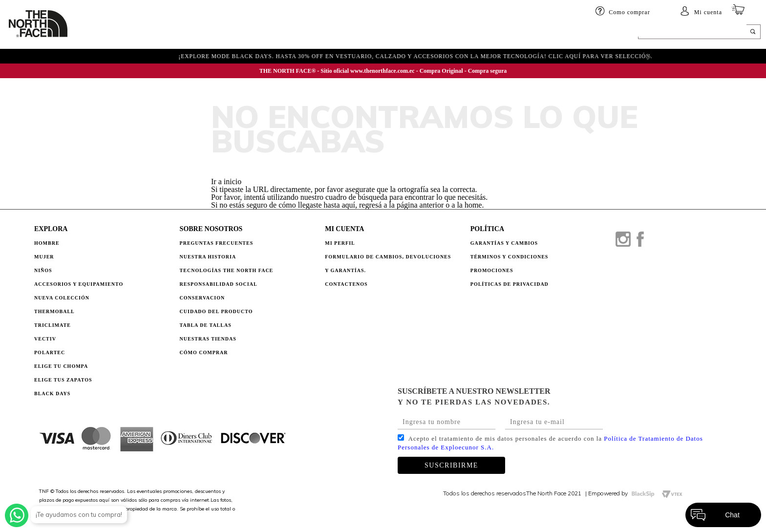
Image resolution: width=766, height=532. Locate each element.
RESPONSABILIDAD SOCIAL (219, 284)
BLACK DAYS (526, 33)
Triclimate (53, 325)
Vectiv (45, 339)
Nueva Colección (62, 298)
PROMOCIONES (492, 270)
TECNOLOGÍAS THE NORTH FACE (227, 270)
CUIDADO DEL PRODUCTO (216, 311)
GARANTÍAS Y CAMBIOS (504, 243)
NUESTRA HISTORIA (208, 257)
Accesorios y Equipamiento (79, 284)
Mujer (145, 33)
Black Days (52, 394)
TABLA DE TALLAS (206, 325)
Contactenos (346, 284)
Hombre (47, 243)
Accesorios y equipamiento (263, 33)
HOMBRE (105, 33)
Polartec (50, 352)
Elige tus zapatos (63, 380)
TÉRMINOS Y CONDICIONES (510, 257)
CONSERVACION (202, 298)
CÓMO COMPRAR (204, 352)
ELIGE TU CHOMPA (454, 33)
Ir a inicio (226, 181)
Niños (180, 33)
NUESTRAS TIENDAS (208, 339)
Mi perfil (340, 243)
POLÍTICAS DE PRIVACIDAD (510, 284)
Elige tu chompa (61, 366)
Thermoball (54, 311)
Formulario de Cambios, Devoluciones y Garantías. (388, 264)
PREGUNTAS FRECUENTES (217, 243)
